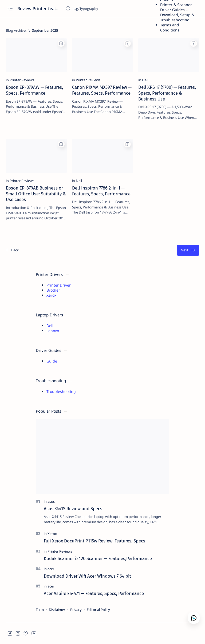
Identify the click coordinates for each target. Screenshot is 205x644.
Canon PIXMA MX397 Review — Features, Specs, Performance (102, 90)
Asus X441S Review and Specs (73, 509)
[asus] (51, 501)
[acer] (51, 569)
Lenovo (53, 331)
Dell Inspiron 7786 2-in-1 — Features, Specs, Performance (101, 191)
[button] (10, 633)
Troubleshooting (61, 391)
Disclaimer (57, 610)
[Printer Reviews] (22, 80)
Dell (50, 326)
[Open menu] (10, 9)
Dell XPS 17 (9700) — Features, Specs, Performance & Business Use (167, 93)
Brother (53, 290)
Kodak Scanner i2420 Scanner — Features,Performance (98, 558)
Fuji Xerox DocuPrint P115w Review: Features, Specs (94, 541)
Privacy (76, 610)
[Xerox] (52, 534)
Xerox (51, 295)
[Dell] (145, 80)
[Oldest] (188, 250)
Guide (52, 361)
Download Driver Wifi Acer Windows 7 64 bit (87, 576)
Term (40, 610)
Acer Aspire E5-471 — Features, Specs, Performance (94, 593)
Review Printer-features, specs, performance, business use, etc (39, 9)
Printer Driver (59, 285)
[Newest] (12, 250)
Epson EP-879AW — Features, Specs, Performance (34, 90)
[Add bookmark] (61, 43)
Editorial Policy (98, 610)
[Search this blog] (105, 9)
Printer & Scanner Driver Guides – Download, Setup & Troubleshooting (177, 12)
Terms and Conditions (170, 27)
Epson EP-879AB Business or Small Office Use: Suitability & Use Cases (36, 194)
